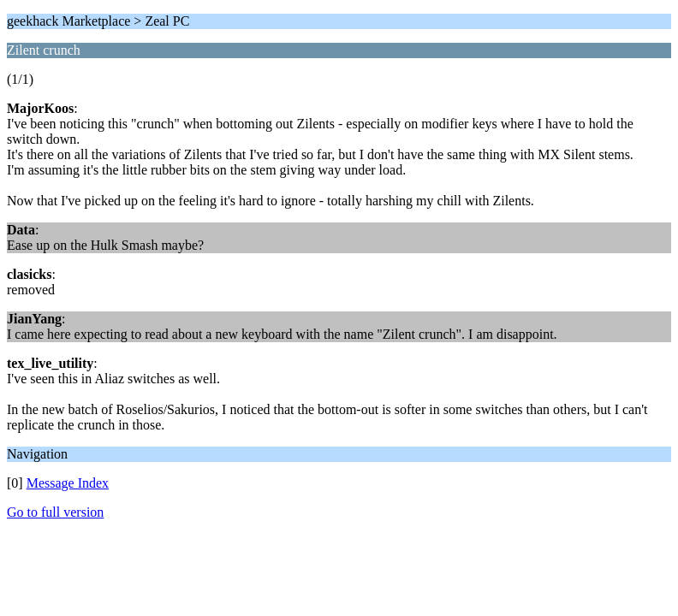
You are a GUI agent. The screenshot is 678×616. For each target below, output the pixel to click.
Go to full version (55, 512)
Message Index (68, 483)
